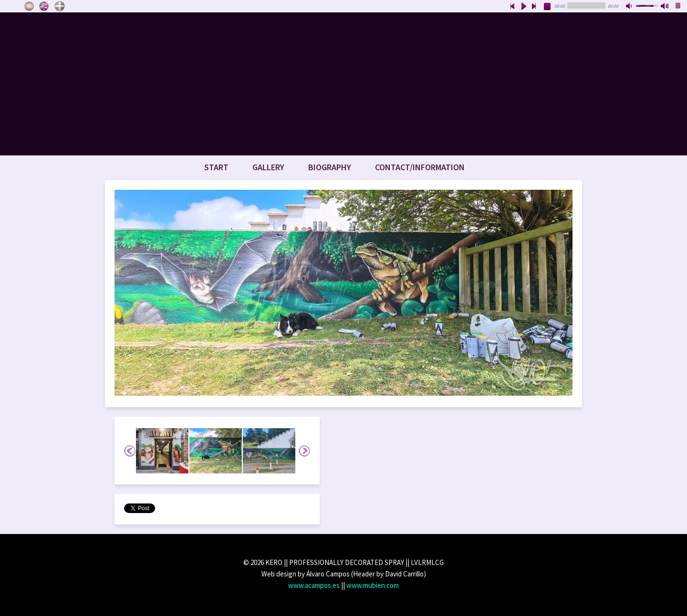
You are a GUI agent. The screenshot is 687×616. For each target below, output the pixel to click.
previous (512, 7)
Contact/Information (420, 167)
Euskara (60, 6)
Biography (330, 167)
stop (548, 7)
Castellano (29, 6)
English (44, 6)
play (523, 7)
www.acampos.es (314, 585)
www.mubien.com (373, 585)
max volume (665, 7)
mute (630, 7)
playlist (678, 7)
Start (216, 167)
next (534, 7)
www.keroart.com (343, 84)
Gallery (268, 167)
